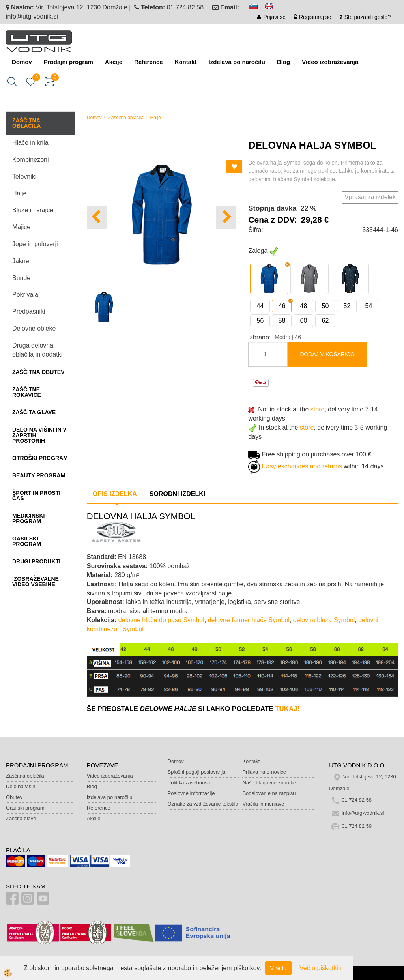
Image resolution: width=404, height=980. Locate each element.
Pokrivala (25, 295)
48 (303, 306)
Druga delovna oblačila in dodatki (37, 350)
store (318, 409)
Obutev (14, 797)
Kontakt (186, 62)
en (273, 8)
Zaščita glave (21, 818)
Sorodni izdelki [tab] (177, 494)
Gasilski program (25, 808)
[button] (226, 218)
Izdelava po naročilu (237, 62)
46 (282, 306)
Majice (21, 227)
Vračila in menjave (263, 804)
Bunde (21, 278)
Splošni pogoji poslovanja (197, 772)
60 (303, 321)
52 (347, 306)
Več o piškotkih (321, 968)
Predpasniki (29, 311)
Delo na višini (21, 786)
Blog (283, 62)
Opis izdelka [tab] (115, 494)
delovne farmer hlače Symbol (249, 620)
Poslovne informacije (191, 793)
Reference (149, 62)
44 (260, 306)
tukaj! (287, 709)
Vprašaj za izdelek (370, 197)
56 (260, 321)
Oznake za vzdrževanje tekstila (203, 804)
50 (325, 306)
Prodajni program (68, 62)
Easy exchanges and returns (302, 467)
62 (325, 321)
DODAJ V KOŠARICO (327, 354)
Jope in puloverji (35, 244)
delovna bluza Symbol (324, 620)
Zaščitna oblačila (126, 118)
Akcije (114, 62)
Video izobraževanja (330, 62)
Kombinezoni (31, 160)
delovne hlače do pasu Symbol (161, 620)
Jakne (21, 261)
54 (368, 306)
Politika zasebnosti (189, 783)
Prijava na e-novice (264, 772)
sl (257, 8)
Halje (19, 193)
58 (282, 321)
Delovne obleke (34, 328)
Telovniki (24, 177)
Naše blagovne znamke (269, 783)
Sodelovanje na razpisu (269, 793)
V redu (278, 968)
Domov (22, 62)
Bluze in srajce (33, 210)
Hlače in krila (30, 143)
